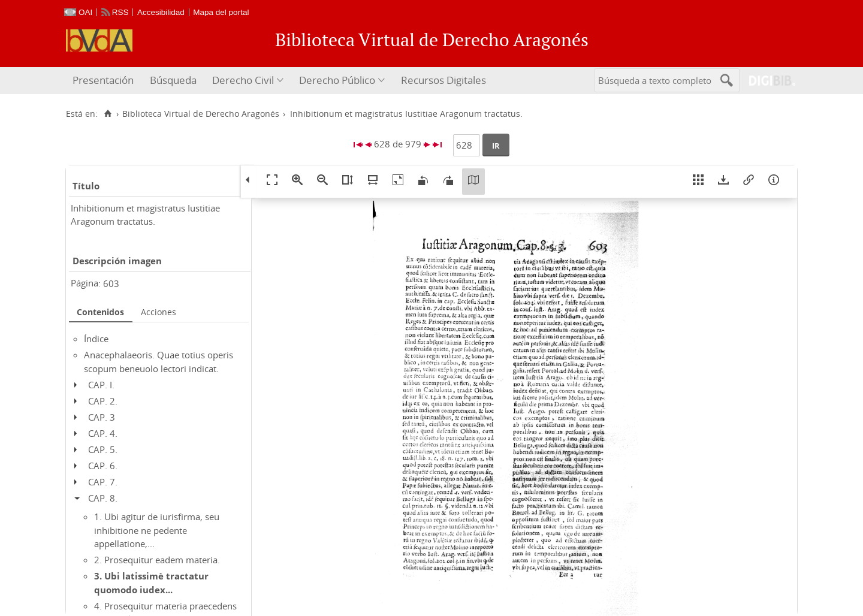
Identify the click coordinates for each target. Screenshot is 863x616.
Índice (96, 339)
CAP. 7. (103, 482)
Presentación (103, 80)
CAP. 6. (103, 466)
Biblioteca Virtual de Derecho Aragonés (201, 114)
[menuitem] (105, 81)
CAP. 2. (103, 401)
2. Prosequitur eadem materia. (157, 560)
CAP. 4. (103, 433)
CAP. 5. (103, 449)
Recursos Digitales (443, 80)
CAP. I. (101, 385)
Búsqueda (173, 80)
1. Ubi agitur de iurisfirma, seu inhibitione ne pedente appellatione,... (157, 530)
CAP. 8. (103, 498)
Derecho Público (337, 80)
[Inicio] (108, 114)
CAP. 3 (102, 417)
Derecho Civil (243, 80)
